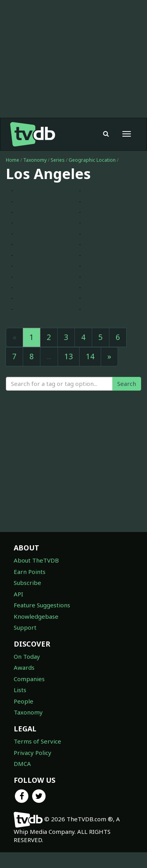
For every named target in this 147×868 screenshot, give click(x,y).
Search (127, 384)
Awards (24, 667)
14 (90, 356)
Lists (20, 690)
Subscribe (27, 583)
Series (58, 160)
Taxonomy (35, 160)
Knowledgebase (36, 616)
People (24, 701)
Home (13, 160)
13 (69, 356)
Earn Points (30, 572)
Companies (29, 679)
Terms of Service (37, 741)
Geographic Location (92, 160)
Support (25, 627)
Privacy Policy (33, 753)
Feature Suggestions (42, 605)
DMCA (22, 764)
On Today (27, 656)
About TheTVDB (36, 560)
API (18, 594)
